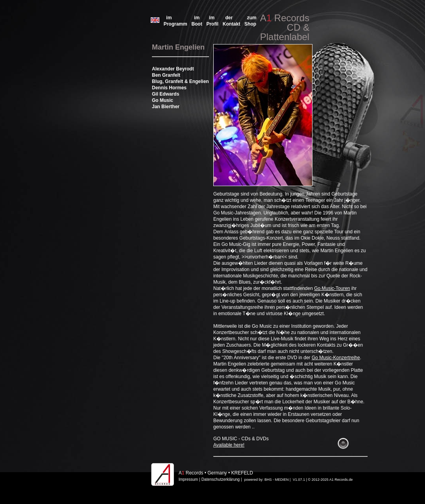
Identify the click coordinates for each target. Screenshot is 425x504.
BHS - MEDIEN (277, 480)
